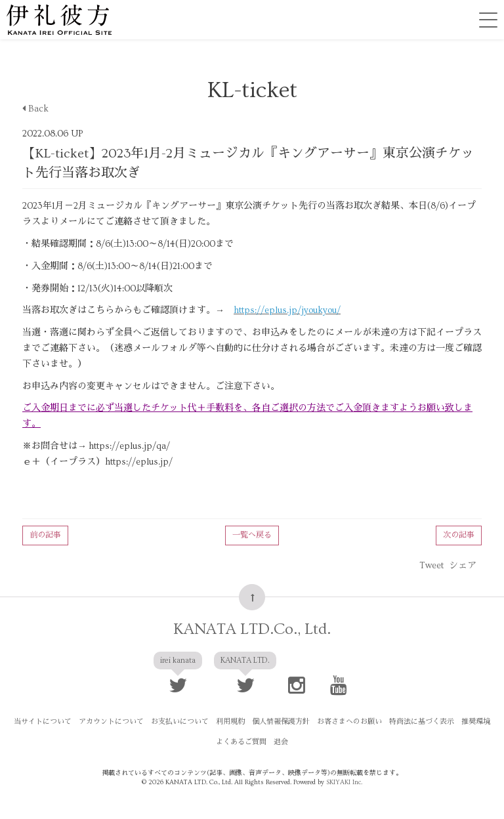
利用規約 (230, 722)
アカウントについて (111, 722)
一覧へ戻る (252, 535)
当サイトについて (43, 722)
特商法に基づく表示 (422, 722)
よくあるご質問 (241, 742)
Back (35, 109)
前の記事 (45, 535)
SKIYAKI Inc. (344, 782)
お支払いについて (180, 722)
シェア (463, 566)
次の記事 (459, 535)
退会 (281, 742)
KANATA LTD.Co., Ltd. (252, 629)
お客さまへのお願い (349, 722)
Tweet (431, 566)
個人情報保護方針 (281, 722)
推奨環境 (476, 722)
